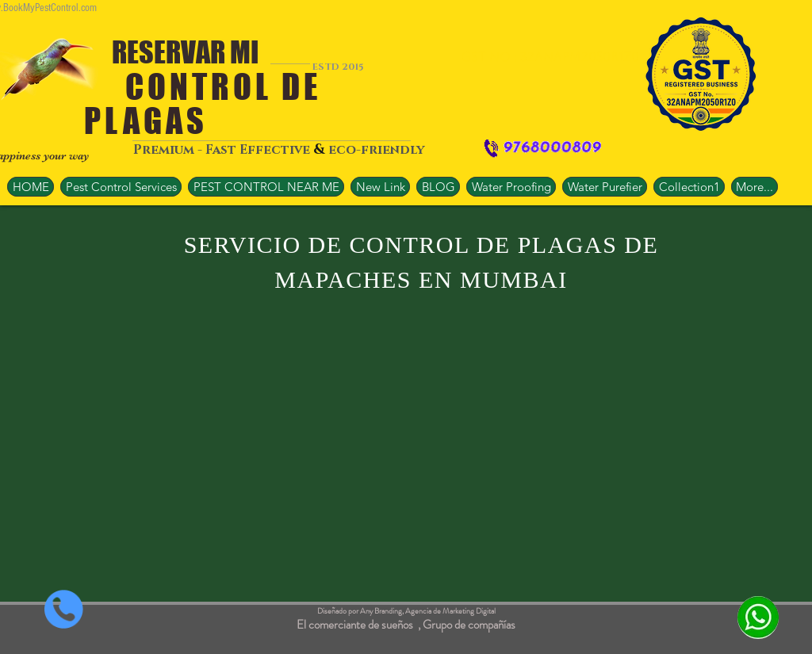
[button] (266, 187)
